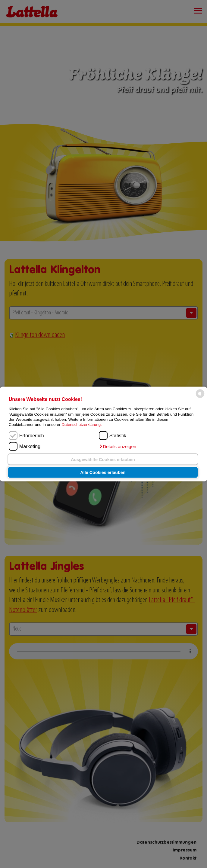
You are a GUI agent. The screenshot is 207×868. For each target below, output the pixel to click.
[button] (118, 446)
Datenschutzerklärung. (82, 425)
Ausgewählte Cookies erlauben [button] (103, 459)
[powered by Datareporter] (200, 397)
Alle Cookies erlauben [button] (103, 472)
